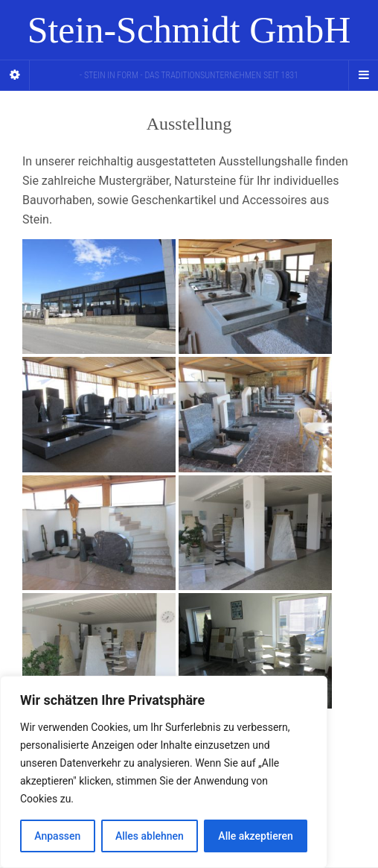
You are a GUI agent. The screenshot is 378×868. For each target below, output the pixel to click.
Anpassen (57, 836)
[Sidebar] (15, 75)
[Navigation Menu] (363, 75)
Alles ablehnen (150, 836)
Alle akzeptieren (255, 836)
